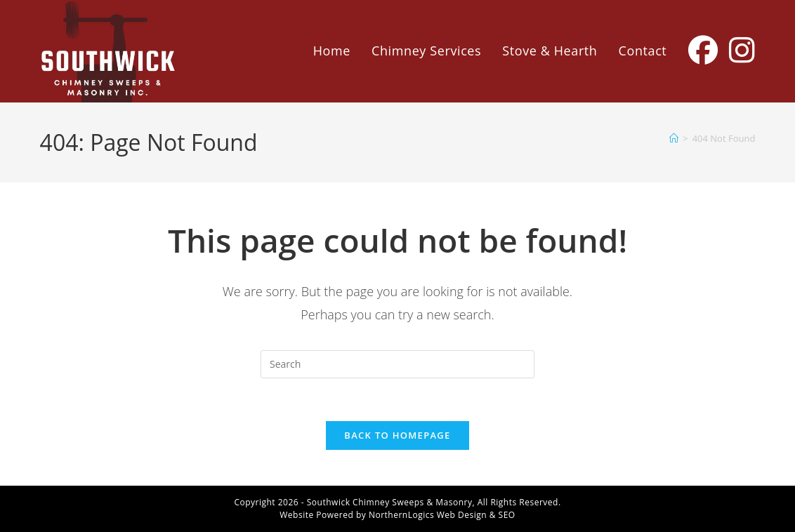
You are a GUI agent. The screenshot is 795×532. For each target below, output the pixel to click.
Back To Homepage (397, 435)
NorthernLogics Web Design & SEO (442, 515)
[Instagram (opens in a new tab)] (742, 50)
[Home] (674, 138)
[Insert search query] (397, 364)
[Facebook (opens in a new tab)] (703, 50)
